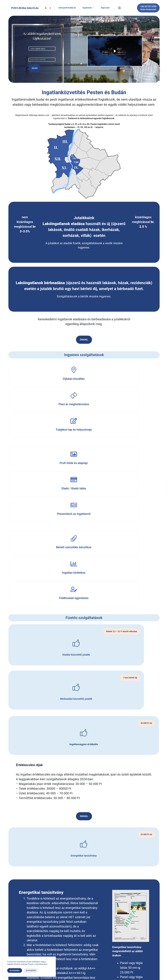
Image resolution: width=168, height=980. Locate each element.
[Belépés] (119, 8)
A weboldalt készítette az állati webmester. (84, 973)
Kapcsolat (105, 8)
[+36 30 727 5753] (148, 8)
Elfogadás (15, 971)
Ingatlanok (89, 8)
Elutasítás (31, 971)
